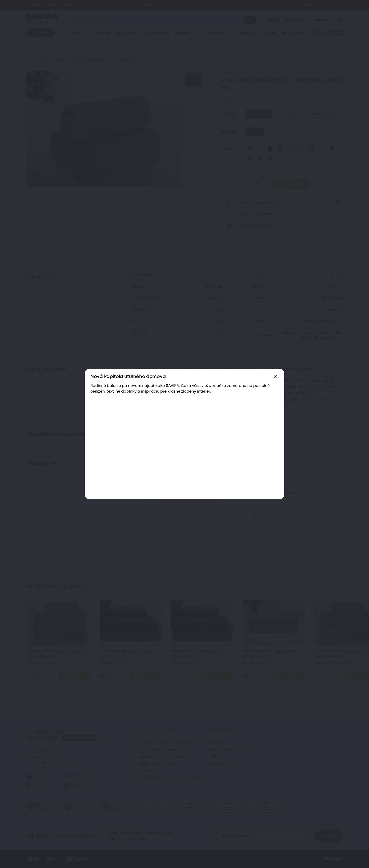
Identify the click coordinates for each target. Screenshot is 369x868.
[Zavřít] (276, 377)
